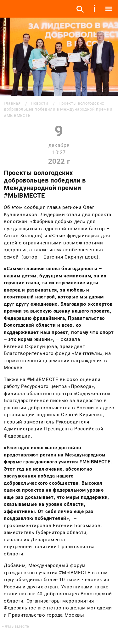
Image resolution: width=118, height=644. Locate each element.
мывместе (19, 626)
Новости (39, 103)
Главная (12, 103)
